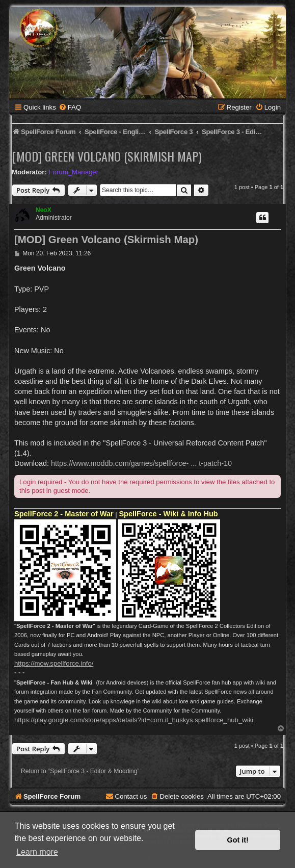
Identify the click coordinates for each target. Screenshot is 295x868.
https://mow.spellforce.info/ (54, 663)
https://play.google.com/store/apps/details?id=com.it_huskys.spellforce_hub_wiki (134, 720)
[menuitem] (70, 107)
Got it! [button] (238, 840)
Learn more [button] (37, 852)
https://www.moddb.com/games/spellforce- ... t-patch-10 (141, 463)
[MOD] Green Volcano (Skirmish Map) (106, 156)
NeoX (44, 210)
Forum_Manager (74, 172)
